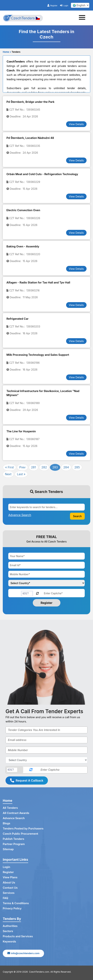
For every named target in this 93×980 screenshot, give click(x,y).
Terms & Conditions (16, 903)
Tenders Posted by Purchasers (23, 828)
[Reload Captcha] (37, 593)
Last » (21, 474)
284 (66, 467)
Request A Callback (27, 780)
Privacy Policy (12, 908)
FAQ (5, 898)
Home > (7, 52)
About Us (9, 882)
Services (9, 893)
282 (44, 467)
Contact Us (10, 888)
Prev (22, 467)
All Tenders (10, 808)
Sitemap (8, 849)
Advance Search (14, 818)
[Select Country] (46, 760)
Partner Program (14, 844)
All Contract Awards (16, 813)
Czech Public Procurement (20, 834)
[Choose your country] (46, 583)
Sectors (8, 931)
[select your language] (80, 5)
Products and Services (18, 936)
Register (52, 6)
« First (9, 467)
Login (64, 6)
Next (8, 474)
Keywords (9, 941)
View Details (76, 124)
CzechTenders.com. (40, 972)
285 (77, 467)
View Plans (10, 877)
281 (34, 467)
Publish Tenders (13, 839)
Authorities (10, 926)
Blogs (7, 823)
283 (55, 467)
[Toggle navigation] (83, 18)
